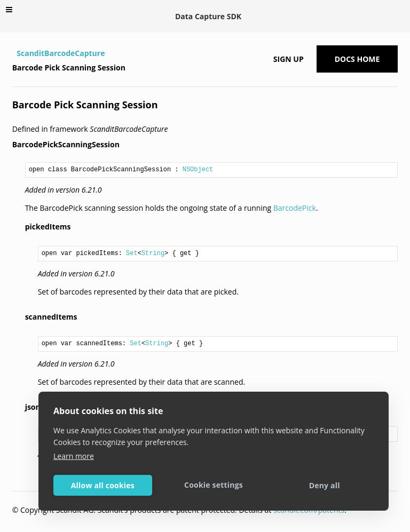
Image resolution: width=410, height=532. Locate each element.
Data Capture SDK (208, 16)
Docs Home (357, 59)
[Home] (14, 53)
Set (132, 253)
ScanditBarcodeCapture (61, 53)
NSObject (198, 170)
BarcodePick (295, 208)
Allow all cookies (103, 485)
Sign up (289, 59)
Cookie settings (214, 485)
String (153, 253)
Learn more (74, 456)
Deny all (325, 485)
